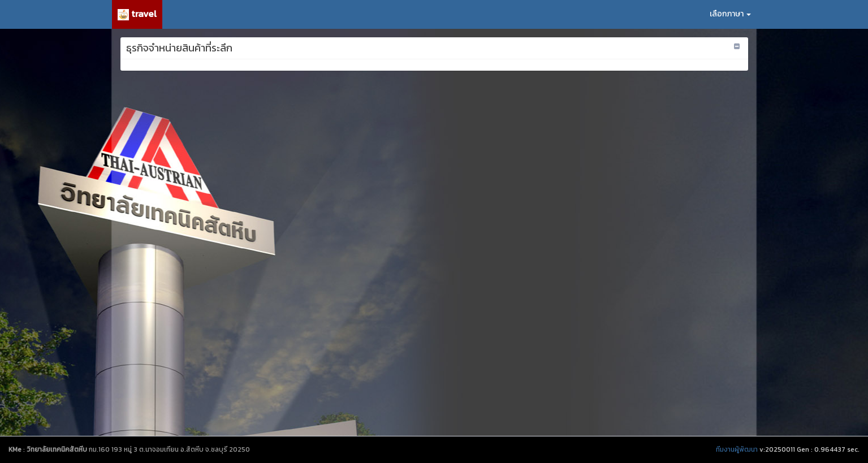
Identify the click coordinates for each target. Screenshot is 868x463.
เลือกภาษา (730, 14)
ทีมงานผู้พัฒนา (737, 449)
